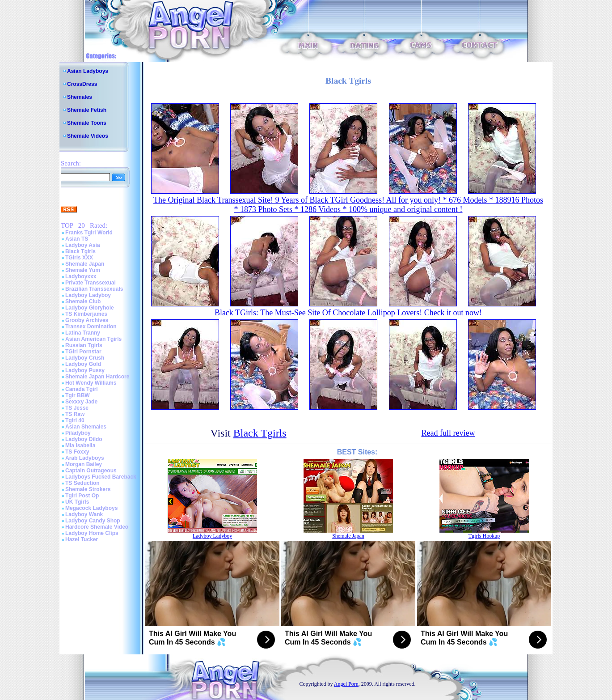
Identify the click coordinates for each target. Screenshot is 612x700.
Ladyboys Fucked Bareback (101, 477)
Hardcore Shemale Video (97, 527)
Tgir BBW (78, 395)
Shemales (80, 97)
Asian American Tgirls (93, 339)
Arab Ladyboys (85, 458)
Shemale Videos (88, 136)
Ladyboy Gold (83, 364)
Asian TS (77, 239)
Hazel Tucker (82, 539)
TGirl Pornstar (83, 352)
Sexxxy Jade (81, 402)
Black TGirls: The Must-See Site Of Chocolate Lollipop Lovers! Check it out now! (348, 313)
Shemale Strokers (88, 489)
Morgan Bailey (84, 464)
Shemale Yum (83, 270)
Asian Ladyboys (88, 71)
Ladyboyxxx (81, 276)
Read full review (448, 433)
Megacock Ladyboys (91, 508)
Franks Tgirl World (89, 233)
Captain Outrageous (91, 471)
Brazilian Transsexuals (94, 289)
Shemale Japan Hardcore (97, 377)
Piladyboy (78, 433)
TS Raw (75, 414)
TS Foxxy (77, 452)
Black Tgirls (80, 251)
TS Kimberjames (86, 314)
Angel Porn (346, 684)
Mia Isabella (80, 445)
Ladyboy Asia (83, 245)
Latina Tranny (83, 333)
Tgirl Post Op (82, 496)
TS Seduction (82, 483)
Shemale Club (83, 301)
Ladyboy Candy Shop (93, 521)
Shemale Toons (87, 123)
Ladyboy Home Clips (92, 533)
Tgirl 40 (75, 420)
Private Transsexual (91, 283)
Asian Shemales (86, 427)
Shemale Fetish (87, 110)
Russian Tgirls (84, 345)
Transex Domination (91, 327)
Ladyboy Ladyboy (88, 295)
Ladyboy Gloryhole (90, 308)
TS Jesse (77, 408)
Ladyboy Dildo (84, 439)
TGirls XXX (79, 258)
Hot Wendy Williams (91, 383)
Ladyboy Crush (85, 358)
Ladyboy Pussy (85, 370)
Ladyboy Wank (84, 514)
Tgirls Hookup (484, 536)
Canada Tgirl (82, 389)
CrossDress (82, 84)
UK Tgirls (77, 502)
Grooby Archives (87, 320)
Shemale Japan (85, 264)
